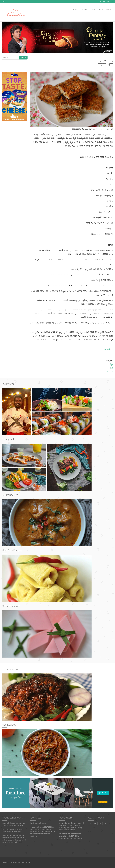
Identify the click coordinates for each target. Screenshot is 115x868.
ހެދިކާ (112, 364)
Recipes (84, 9)
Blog (93, 9)
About (3, 2)
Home (75, 9)
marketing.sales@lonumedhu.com (71, 838)
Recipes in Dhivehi (105, 9)
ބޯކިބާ (112, 368)
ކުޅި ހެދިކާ (110, 372)
